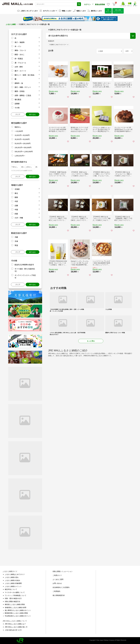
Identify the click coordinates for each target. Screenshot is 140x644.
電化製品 (18, 99)
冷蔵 (16, 237)
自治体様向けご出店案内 (61, 587)
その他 (17, 107)
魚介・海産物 (19, 42)
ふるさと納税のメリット (13, 586)
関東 (16, 197)
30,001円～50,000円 (22, 139)
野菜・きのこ (19, 54)
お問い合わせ (57, 583)
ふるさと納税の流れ (12, 577)
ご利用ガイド (57, 575)
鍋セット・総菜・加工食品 (24, 75)
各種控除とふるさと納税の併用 (16, 607)
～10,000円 (19, 131)
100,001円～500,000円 (23, 147)
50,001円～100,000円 (22, 143)
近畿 (16, 205)
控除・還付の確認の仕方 (13, 598)
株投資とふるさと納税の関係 (15, 604)
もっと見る (91, 341)
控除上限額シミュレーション (63, 571)
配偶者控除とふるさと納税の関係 (16, 613)
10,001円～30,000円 (22, 135)
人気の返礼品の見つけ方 (13, 630)
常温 (16, 245)
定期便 (17, 103)
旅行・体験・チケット (23, 87)
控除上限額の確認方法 (12, 601)
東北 (16, 193)
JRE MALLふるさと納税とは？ (15, 623)
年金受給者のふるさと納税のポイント (18, 615)
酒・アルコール (20, 62)
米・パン (18, 46)
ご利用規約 (56, 591)
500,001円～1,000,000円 (24, 151)
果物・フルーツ (20, 50)
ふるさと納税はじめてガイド (15, 574)
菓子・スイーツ (20, 70)
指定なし (18, 127)
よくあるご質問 (58, 579)
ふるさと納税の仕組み (12, 580)
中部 (16, 201)
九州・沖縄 (19, 217)
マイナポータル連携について (15, 592)
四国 (16, 213)
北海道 (17, 189)
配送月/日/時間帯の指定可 (24, 264)
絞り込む (32, 114)
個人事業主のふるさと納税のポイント (18, 610)
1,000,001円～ (20, 155)
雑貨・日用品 (19, 91)
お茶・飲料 (19, 66)
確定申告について (11, 589)
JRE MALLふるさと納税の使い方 (16, 627)
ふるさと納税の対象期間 (13, 583)
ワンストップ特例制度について (16, 595)
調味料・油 (19, 83)
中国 (16, 209)
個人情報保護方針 (59, 595)
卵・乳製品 (19, 58)
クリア (18, 114)
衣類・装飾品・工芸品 (23, 95)
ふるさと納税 (11, 24)
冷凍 (16, 241)
